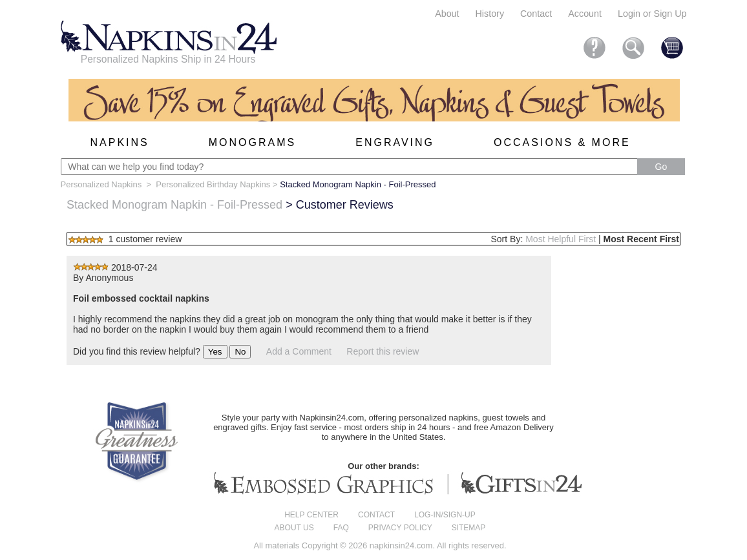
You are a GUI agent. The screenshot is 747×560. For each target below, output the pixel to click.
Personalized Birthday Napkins (213, 184)
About (447, 14)
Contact (536, 14)
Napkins (120, 142)
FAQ (341, 528)
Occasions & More (562, 142)
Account (585, 14)
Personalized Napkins (101, 184)
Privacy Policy (400, 528)
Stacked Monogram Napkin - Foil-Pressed (174, 205)
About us (294, 528)
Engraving (395, 142)
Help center (311, 515)
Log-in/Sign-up (445, 515)
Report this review (383, 351)
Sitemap (469, 528)
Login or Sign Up (652, 14)
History (490, 14)
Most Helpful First (561, 239)
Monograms (252, 142)
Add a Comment (299, 351)
